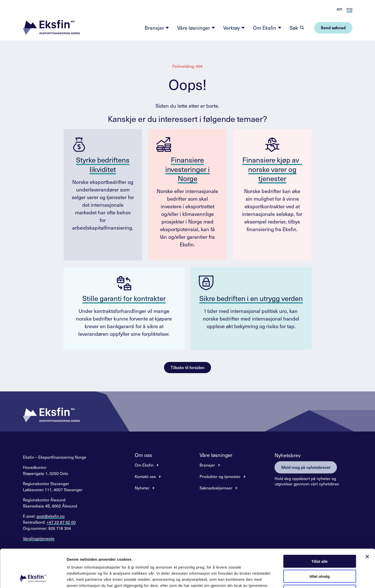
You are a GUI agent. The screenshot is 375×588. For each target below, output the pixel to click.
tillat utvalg (319, 541)
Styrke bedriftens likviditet (103, 164)
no (349, 9)
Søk (294, 28)
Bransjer (157, 28)
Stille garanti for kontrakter (124, 298)
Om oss (143, 455)
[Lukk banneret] (367, 521)
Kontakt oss (145, 476)
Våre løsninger (196, 28)
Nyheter (142, 488)
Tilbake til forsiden (187, 367)
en (340, 9)
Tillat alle (320, 526)
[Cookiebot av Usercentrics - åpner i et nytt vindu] (33, 578)
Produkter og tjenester (220, 476)
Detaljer (271, 578)
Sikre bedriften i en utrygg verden (251, 298)
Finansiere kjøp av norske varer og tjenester (272, 169)
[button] (51, 28)
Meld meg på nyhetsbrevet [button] (306, 467)
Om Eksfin (267, 28)
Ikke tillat (320, 556)
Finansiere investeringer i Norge (187, 169)
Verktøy (234, 28)
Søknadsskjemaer (216, 488)
